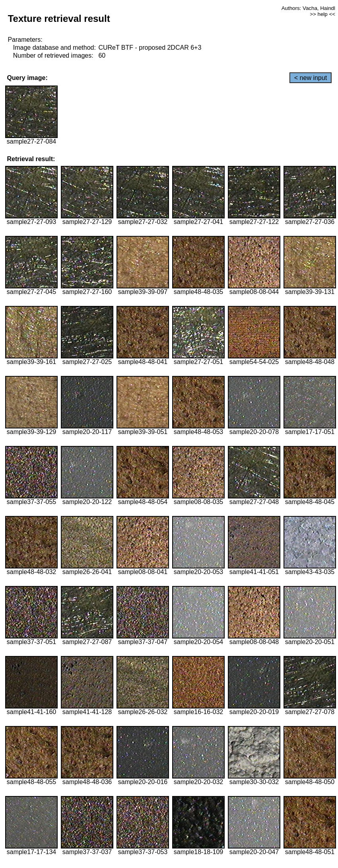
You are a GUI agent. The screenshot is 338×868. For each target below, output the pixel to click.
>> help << (322, 14)
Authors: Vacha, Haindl (308, 8)
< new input (311, 78)
